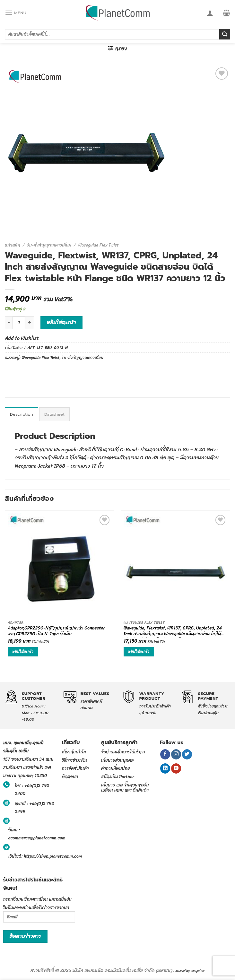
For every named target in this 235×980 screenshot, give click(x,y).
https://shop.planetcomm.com (53, 856)
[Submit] (225, 34)
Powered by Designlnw (189, 971)
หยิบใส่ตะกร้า (61, 322)
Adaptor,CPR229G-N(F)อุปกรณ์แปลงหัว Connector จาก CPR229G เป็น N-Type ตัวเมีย (57, 632)
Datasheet (54, 414)
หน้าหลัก (13, 245)
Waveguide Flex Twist (99, 245)
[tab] (22, 414)
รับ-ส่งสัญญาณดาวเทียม (49, 245)
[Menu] (16, 13)
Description (22, 414)
